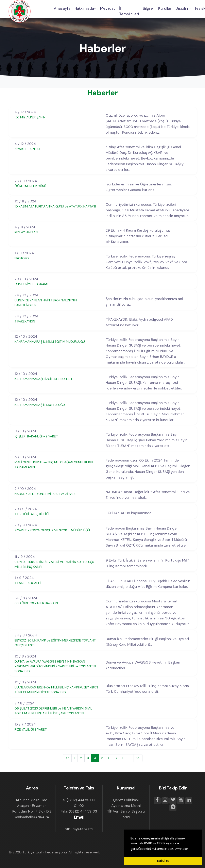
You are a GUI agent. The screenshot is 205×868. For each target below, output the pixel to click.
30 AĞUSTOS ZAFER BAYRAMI (36, 603)
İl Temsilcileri (129, 11)
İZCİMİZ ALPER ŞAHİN (30, 117)
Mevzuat (108, 8)
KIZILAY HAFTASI (26, 232)
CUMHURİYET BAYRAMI (31, 284)
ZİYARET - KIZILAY (27, 149)
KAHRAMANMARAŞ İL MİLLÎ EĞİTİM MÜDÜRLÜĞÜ (50, 342)
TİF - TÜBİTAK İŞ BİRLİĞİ (32, 514)
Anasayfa (62, 8)
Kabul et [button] (163, 861)
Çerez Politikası (126, 800)
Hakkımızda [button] (85, 8)
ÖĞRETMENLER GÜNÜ (30, 186)
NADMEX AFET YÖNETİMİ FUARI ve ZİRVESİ (45, 494)
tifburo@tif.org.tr (79, 829)
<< (67, 758)
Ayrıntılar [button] (182, 849)
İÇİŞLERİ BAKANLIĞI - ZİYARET (36, 436)
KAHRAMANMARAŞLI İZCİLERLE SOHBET (44, 379)
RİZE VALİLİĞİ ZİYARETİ (31, 729)
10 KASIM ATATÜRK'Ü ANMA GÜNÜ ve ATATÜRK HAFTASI (55, 206)
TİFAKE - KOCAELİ (28, 583)
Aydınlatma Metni (126, 806)
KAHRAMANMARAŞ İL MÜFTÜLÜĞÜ (40, 405)
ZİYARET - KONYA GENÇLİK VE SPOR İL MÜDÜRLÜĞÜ (52, 530)
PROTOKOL (22, 258)
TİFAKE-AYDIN (25, 321)
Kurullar (165, 8)
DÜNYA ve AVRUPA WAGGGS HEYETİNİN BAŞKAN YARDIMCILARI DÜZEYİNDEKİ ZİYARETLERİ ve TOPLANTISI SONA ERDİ (55, 666)
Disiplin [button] (183, 8)
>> (138, 758)
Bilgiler (149, 8)
